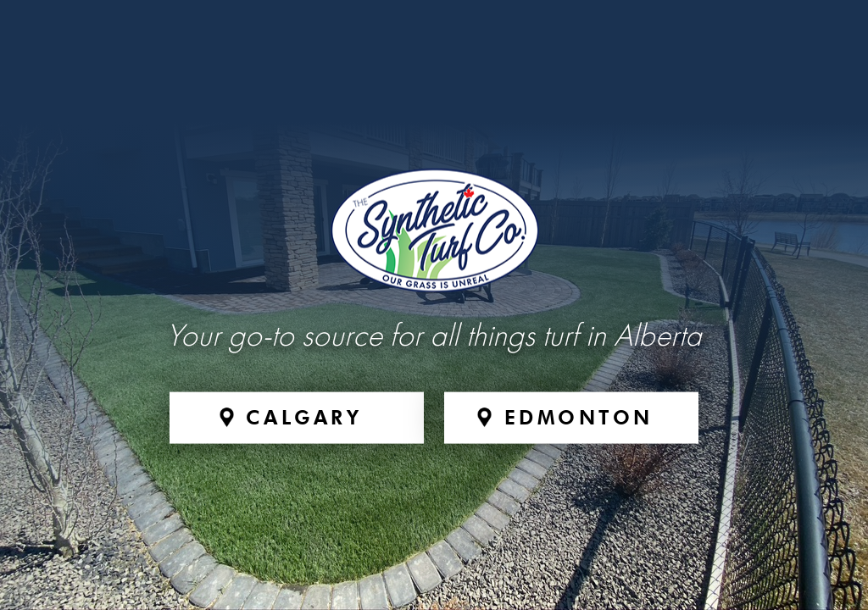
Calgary (304, 417)
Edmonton (579, 417)
